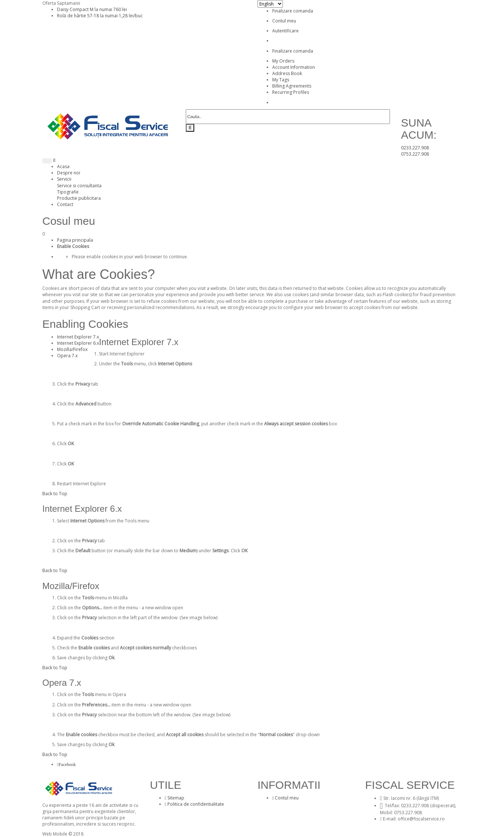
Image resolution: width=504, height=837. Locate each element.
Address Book (287, 73)
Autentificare (285, 31)
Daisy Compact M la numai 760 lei (92, 9)
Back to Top (55, 494)
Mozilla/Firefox (72, 349)
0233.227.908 (415, 148)
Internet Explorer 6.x (78, 343)
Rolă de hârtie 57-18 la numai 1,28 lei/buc (100, 16)
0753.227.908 (415, 154)
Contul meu (284, 21)
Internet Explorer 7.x (78, 337)
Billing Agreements (292, 86)
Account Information (294, 67)
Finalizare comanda (293, 11)
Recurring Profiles (291, 92)
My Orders (283, 61)
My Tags (281, 80)
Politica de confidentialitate (194, 804)
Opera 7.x (67, 356)
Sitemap (175, 798)
